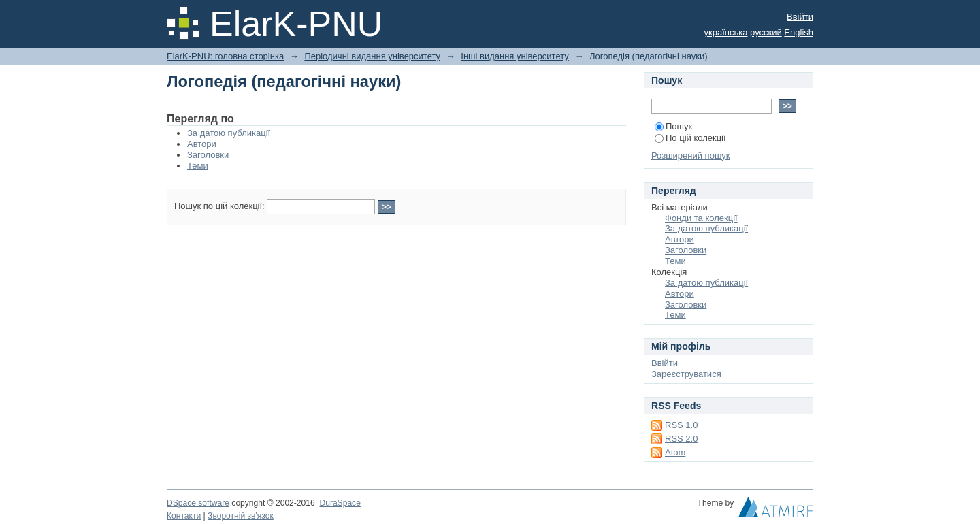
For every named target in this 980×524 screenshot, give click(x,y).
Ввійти (800, 17)
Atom (675, 452)
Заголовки (208, 155)
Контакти (184, 516)
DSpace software (198, 503)
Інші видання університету (514, 56)
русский (766, 32)
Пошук (673, 126)
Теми (198, 166)
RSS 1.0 (681, 425)
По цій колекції (690, 138)
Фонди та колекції (701, 218)
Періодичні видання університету (372, 56)
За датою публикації (229, 133)
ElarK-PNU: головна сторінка (225, 56)
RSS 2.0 (681, 439)
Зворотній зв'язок (241, 516)
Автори (202, 144)
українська (726, 32)
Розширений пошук (691, 155)
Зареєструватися (686, 374)
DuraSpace (340, 503)
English (799, 32)
